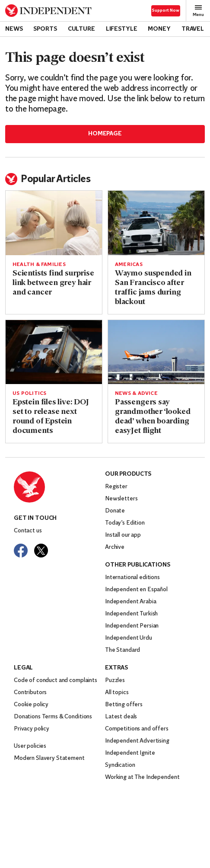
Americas (129, 265)
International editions (132, 578)
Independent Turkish (131, 614)
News (14, 29)
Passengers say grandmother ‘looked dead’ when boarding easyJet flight (153, 417)
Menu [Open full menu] (198, 11)
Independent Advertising (137, 741)
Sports (45, 29)
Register (116, 487)
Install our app (123, 535)
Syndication (120, 765)
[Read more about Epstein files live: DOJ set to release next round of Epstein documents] (54, 352)
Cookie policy (31, 705)
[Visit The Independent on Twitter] (41, 551)
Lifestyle (122, 29)
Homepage (105, 134)
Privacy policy (32, 729)
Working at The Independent (142, 777)
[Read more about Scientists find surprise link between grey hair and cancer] (54, 223)
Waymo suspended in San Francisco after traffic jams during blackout (153, 288)
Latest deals (121, 717)
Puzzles (115, 681)
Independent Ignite (130, 753)
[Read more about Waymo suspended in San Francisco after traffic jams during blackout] (156, 223)
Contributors (30, 693)
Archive (115, 547)
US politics (29, 394)
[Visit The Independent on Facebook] (21, 551)
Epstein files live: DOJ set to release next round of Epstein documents (51, 417)
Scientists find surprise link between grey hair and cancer (53, 283)
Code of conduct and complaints (56, 681)
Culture (81, 29)
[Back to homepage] (48, 11)
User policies (30, 746)
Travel (193, 29)
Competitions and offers (137, 729)
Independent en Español (136, 590)
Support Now (166, 11)
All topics (117, 693)
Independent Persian (132, 626)
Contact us (28, 531)
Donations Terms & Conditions (53, 717)
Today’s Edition (125, 523)
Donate (115, 511)
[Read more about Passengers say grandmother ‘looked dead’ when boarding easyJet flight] (156, 352)
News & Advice (136, 394)
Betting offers (124, 705)
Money (159, 29)
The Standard (122, 650)
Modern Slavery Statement (49, 758)
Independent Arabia (130, 602)
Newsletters (121, 499)
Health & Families (39, 265)
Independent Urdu (129, 638)
